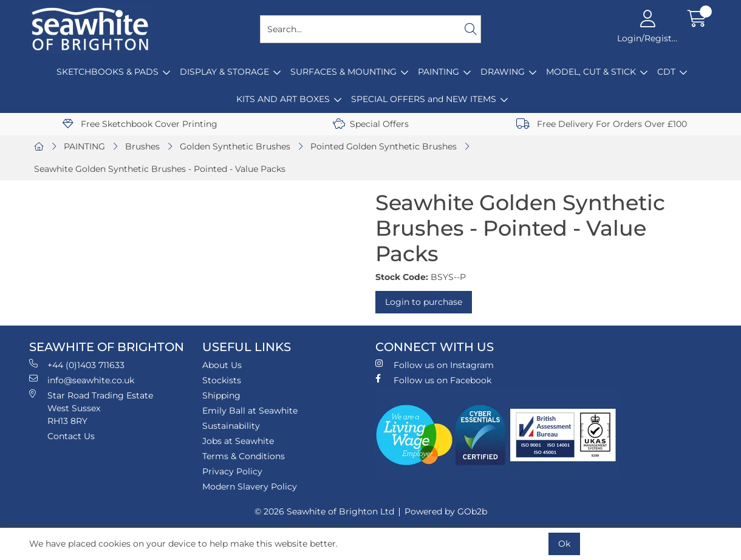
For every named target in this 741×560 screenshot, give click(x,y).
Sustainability (231, 426)
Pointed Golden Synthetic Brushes (384, 146)
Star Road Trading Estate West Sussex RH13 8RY (91, 408)
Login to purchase (424, 302)
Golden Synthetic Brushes (235, 146)
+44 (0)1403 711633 (77, 365)
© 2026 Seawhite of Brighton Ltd (324, 511)
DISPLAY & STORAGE (224, 72)
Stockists (222, 380)
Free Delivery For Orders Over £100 (602, 124)
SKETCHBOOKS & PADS (108, 72)
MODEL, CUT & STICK (591, 72)
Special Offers (371, 124)
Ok (564, 544)
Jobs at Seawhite (238, 441)
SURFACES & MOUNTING (343, 72)
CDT (666, 72)
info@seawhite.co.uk (82, 380)
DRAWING (503, 72)
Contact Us (71, 436)
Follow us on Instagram (435, 365)
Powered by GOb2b (446, 511)
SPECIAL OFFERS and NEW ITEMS (424, 99)
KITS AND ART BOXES (283, 99)
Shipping (221, 395)
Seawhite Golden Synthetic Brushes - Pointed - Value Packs (160, 169)
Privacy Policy (232, 471)
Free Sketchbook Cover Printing (140, 124)
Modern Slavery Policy (250, 487)
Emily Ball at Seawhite (250, 411)
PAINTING (439, 72)
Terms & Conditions (244, 456)
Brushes (142, 146)
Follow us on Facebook (433, 380)
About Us (222, 365)
